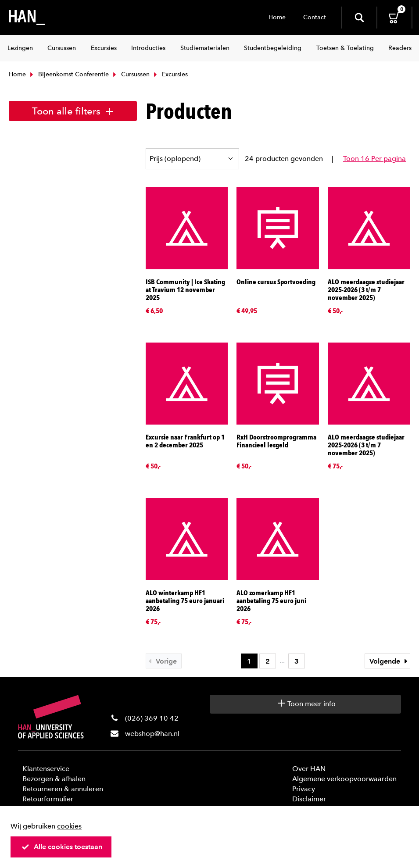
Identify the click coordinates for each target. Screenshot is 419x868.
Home (277, 17)
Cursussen (130, 74)
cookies (69, 826)
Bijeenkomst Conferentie (68, 74)
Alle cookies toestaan (62, 847)
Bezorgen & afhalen (54, 779)
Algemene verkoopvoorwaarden (344, 779)
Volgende (390, 661)
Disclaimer (309, 799)
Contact (315, 17)
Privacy (304, 789)
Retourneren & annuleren (63, 789)
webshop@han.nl (152, 734)
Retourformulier (48, 799)
